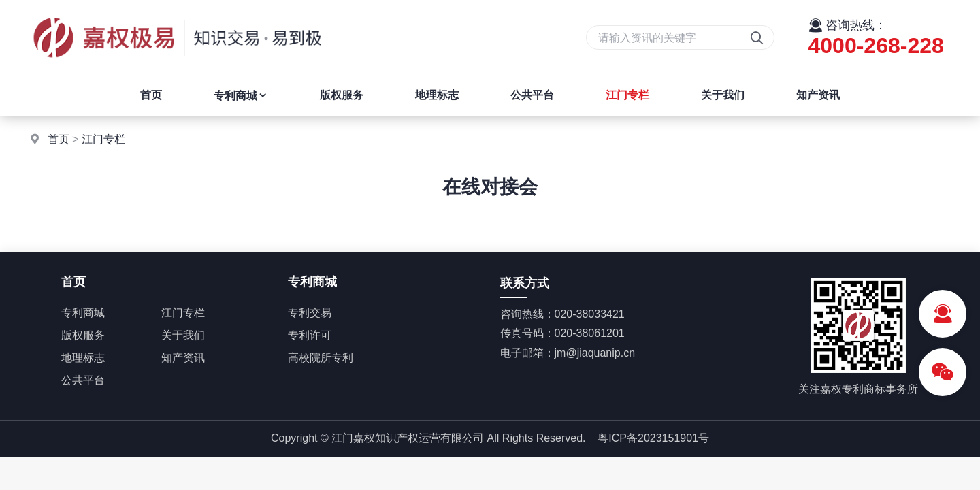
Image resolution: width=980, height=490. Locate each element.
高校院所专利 (321, 358)
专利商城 (241, 96)
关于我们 (723, 95)
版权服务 (342, 95)
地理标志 (437, 95)
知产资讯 (818, 95)
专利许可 (310, 335)
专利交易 (310, 313)
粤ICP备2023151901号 (653, 438)
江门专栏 (627, 95)
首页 (151, 95)
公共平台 (532, 95)
